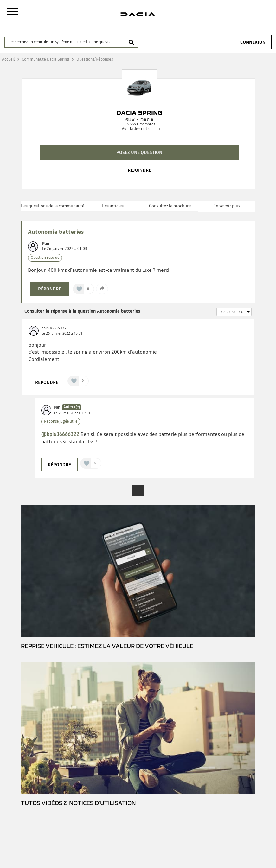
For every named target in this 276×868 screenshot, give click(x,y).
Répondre (50, 289)
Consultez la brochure (170, 206)
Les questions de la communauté (53, 206)
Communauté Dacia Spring (45, 59)
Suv (130, 120)
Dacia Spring (139, 113)
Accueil (8, 59)
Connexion (253, 42)
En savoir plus (227, 206)
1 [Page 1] (138, 490)
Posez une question (139, 152)
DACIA (147, 120)
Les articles (113, 206)
